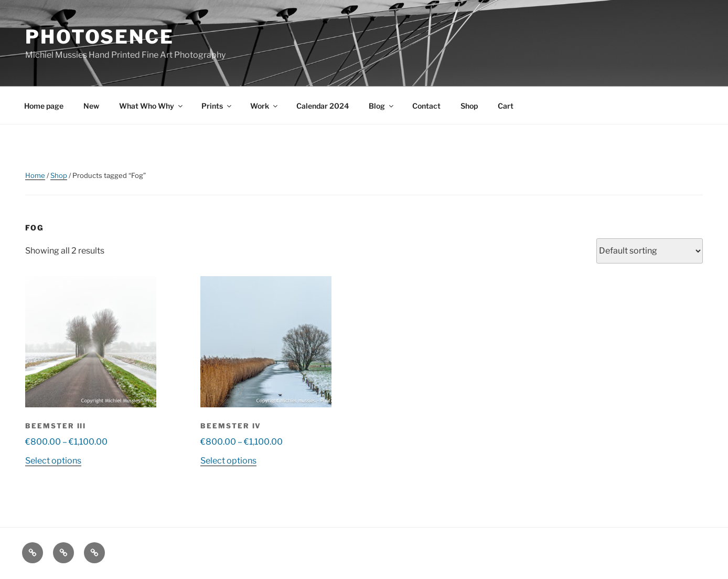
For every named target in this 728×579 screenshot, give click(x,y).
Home (35, 175)
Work (265, 106)
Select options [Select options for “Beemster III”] (53, 461)
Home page (44, 106)
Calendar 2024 (323, 106)
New (91, 106)
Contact (426, 106)
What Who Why (152, 106)
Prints (217, 106)
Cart (506, 106)
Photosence (100, 37)
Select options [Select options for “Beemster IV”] (228, 461)
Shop (469, 106)
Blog (382, 106)
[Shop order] (650, 251)
